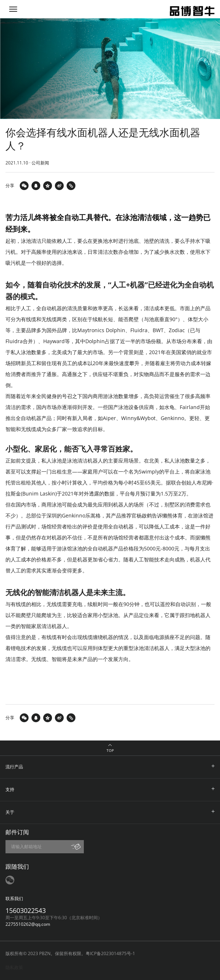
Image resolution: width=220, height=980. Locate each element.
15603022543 (26, 910)
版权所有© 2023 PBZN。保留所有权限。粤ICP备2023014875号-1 (70, 953)
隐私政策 (14, 967)
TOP (110, 750)
